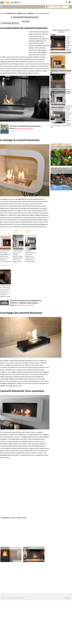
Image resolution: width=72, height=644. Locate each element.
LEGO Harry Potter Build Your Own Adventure (25, 126)
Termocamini (5, 548)
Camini (26, 548)
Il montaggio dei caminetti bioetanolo (21, 313)
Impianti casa (22, 13)
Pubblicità (67, 598)
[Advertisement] (19, 11)
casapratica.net (11, 13)
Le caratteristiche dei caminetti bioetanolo (24, 28)
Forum (48, 7)
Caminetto (31, 13)
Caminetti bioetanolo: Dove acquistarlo (22, 391)
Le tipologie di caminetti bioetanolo (20, 140)
